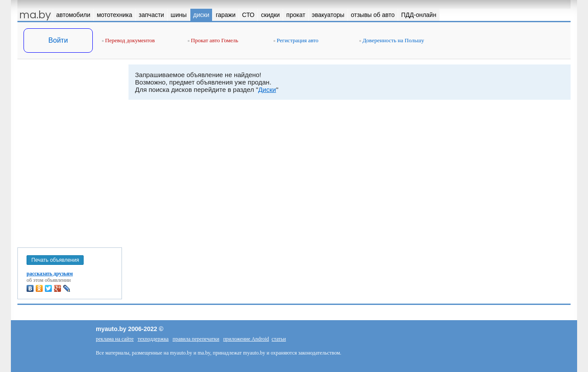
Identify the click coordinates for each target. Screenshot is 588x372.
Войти (58, 40)
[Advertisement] (70, 152)
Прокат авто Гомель (213, 40)
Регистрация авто (296, 40)
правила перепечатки (196, 339)
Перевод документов (128, 40)
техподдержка (153, 339)
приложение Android (246, 339)
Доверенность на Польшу (392, 40)
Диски (267, 90)
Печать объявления (55, 260)
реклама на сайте (115, 339)
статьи (279, 339)
